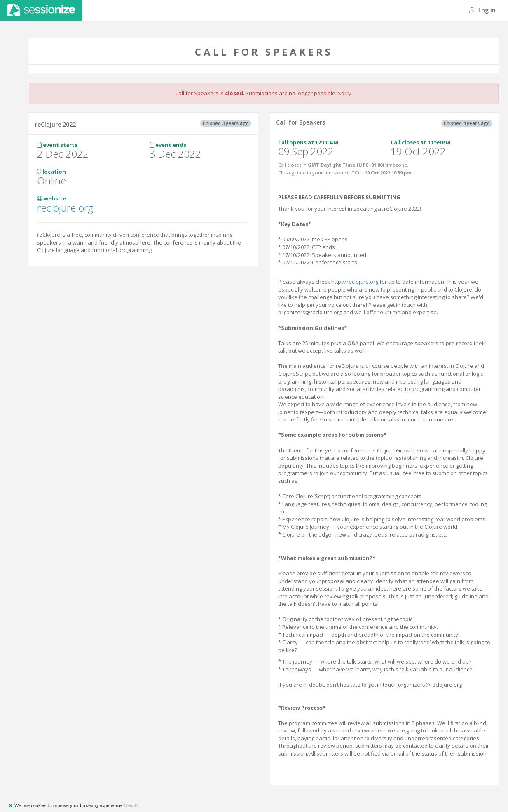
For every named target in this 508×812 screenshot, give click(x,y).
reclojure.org (65, 208)
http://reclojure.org (355, 282)
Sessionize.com (41, 10)
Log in (482, 10)
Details (131, 805)
